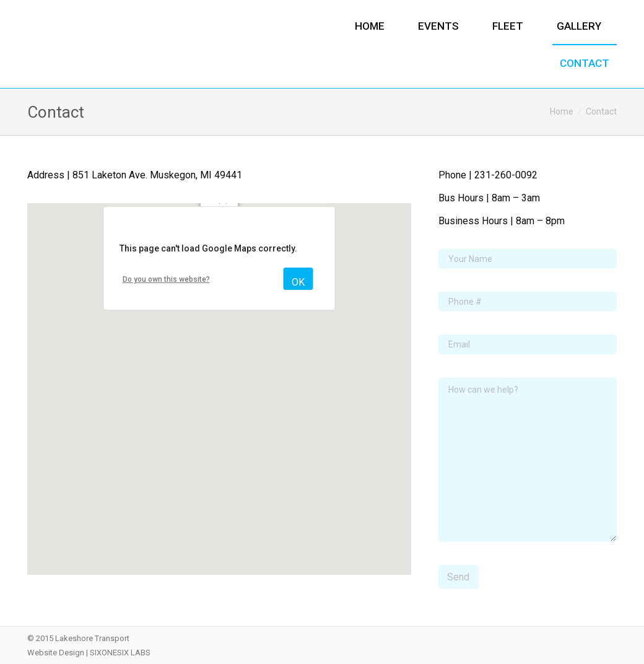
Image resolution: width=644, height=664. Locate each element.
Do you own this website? (166, 279)
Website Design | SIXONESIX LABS (89, 653)
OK (298, 282)
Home (562, 111)
